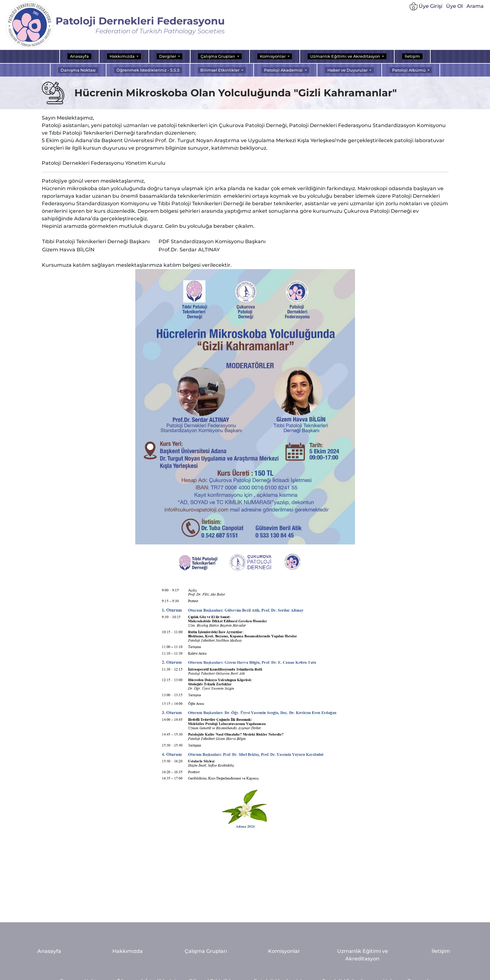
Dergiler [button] (168, 56)
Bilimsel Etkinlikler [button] (220, 70)
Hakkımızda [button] (123, 56)
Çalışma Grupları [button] (218, 56)
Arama (475, 6)
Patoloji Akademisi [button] (284, 70)
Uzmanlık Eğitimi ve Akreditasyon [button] (346, 56)
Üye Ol (454, 6)
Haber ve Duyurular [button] (348, 70)
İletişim (412, 56)
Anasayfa (79, 56)
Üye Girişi (426, 6)
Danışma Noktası (78, 70)
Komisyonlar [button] (273, 56)
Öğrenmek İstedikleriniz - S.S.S (148, 70)
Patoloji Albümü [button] (409, 70)
